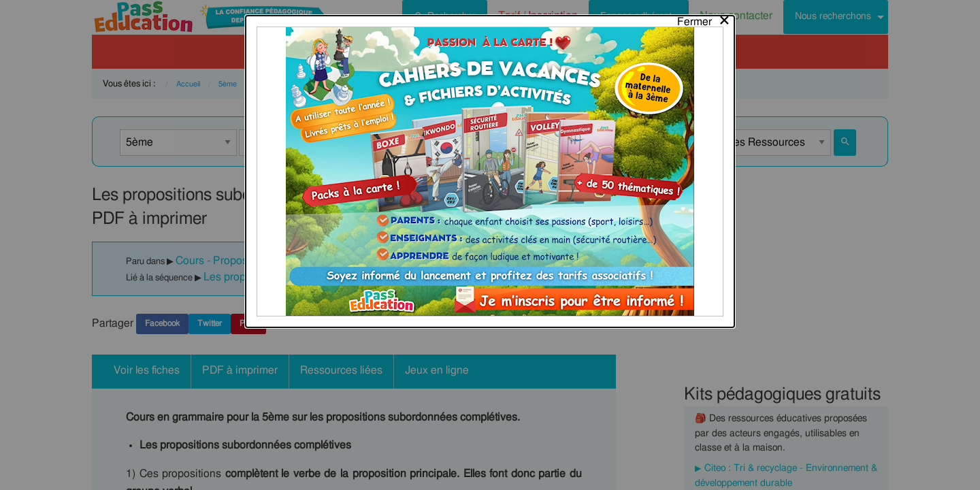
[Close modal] (704, 18)
